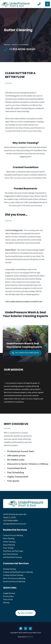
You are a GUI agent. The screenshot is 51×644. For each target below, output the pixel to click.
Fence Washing (9, 538)
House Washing (9, 545)
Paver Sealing (8, 548)
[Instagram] (26, 628)
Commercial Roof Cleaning (13, 575)
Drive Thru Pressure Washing (14, 578)
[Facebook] (21, 628)
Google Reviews (9, 593)
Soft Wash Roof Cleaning (12, 557)
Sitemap (6, 603)
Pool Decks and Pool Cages (13, 551)
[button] (26, 353)
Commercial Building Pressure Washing (18, 572)
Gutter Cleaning (9, 542)
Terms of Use (8, 599)
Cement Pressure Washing (13, 535)
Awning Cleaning (9, 569)
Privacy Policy (8, 596)
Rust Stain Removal (10, 554)
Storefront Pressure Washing (14, 581)
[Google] (30, 628)
